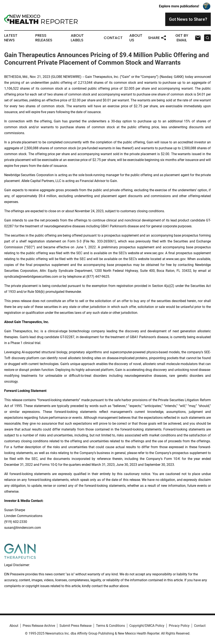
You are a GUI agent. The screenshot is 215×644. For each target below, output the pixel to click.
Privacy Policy (179, 626)
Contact (113, 38)
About (14, 626)
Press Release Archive (39, 626)
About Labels (77, 38)
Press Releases (44, 38)
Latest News (11, 38)
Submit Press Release (75, 626)
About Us (136, 38)
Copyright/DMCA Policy (147, 626)
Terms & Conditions (110, 626)
